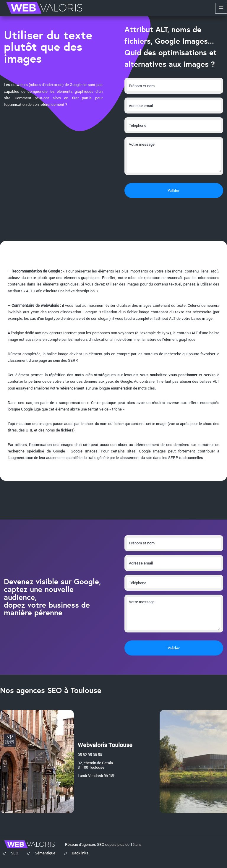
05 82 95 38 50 (90, 755)
